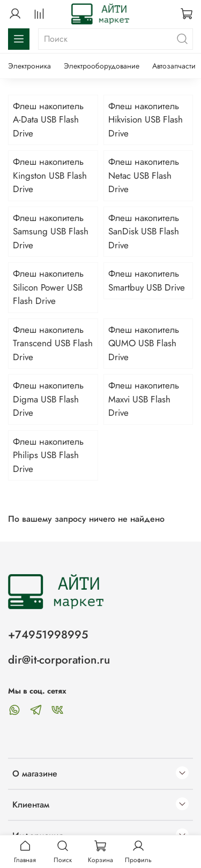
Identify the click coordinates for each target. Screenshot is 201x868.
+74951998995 (48, 635)
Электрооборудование (102, 66)
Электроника (29, 66)
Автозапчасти (174, 66)
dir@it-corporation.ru (59, 660)
